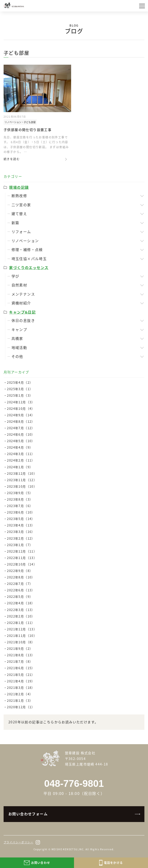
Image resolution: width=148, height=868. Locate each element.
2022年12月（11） (22, 551)
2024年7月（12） (21, 428)
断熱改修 (19, 196)
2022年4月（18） (21, 603)
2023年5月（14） (21, 519)
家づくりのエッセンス (29, 268)
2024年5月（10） (21, 441)
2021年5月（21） (21, 675)
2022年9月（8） (20, 571)
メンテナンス (23, 294)
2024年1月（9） (20, 467)
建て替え (19, 214)
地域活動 (19, 348)
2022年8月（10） (21, 577)
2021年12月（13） (22, 629)
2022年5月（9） (20, 597)
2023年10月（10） (22, 486)
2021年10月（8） (21, 642)
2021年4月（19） (21, 681)
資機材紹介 (21, 303)
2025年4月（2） (20, 382)
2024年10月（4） (21, 408)
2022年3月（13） (21, 610)
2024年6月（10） (21, 434)
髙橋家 (17, 338)
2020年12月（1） (21, 707)
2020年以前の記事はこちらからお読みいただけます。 (53, 722)
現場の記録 (19, 187)
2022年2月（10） (21, 616)
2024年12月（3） (21, 402)
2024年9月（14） (21, 415)
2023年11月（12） (22, 480)
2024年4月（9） (20, 447)
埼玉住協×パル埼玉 (29, 259)
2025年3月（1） (20, 389)
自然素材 (19, 285)
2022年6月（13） (21, 590)
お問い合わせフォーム (28, 814)
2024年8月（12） (21, 421)
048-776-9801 (74, 783)
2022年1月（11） (21, 623)
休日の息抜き (23, 320)
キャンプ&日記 (22, 312)
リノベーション (25, 241)
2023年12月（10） (22, 473)
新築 (15, 223)
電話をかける (111, 863)
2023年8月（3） (20, 499)
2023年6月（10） (21, 512)
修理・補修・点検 (27, 250)
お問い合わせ (37, 863)
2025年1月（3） (20, 395)
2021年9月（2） (20, 648)
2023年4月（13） (21, 525)
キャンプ (19, 330)
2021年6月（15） (21, 668)
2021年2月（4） (20, 694)
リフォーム (21, 232)
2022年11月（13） (22, 558)
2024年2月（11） (21, 460)
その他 (17, 356)
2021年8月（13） (21, 655)
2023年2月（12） (21, 538)
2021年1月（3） (20, 700)
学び (15, 276)
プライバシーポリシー (18, 842)
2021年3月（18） (21, 688)
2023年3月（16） (21, 532)
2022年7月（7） (20, 584)
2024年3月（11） (21, 454)
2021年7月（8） (20, 661)
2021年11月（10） (22, 636)
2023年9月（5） (20, 493)
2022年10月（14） (22, 564)
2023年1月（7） (20, 545)
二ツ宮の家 (21, 205)
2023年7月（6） (20, 506)
